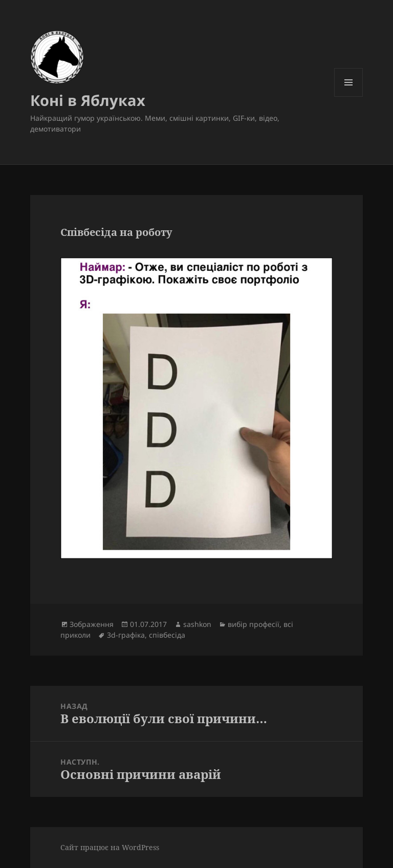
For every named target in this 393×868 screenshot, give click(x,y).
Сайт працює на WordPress (110, 847)
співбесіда (167, 635)
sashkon (197, 624)
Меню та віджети (349, 96)
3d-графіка (126, 635)
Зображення (92, 624)
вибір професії (254, 624)
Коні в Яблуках (88, 100)
